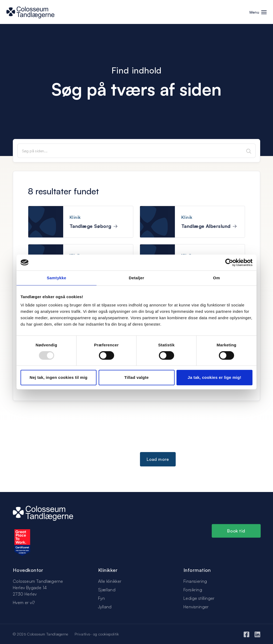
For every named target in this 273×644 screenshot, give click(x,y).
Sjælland (107, 590)
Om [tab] (216, 278)
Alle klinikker (110, 581)
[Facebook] (246, 634)
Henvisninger (196, 607)
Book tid (236, 531)
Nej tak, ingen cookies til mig (59, 377)
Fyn (101, 598)
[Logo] (43, 513)
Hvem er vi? (24, 602)
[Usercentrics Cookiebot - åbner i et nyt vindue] (229, 262)
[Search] (249, 151)
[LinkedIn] (257, 634)
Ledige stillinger (199, 598)
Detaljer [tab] (136, 278)
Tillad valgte (136, 377)
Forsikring (193, 590)
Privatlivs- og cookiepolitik (97, 634)
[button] (264, 13)
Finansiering (195, 581)
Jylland (105, 607)
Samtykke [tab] (56, 278)
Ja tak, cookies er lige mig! (214, 377)
